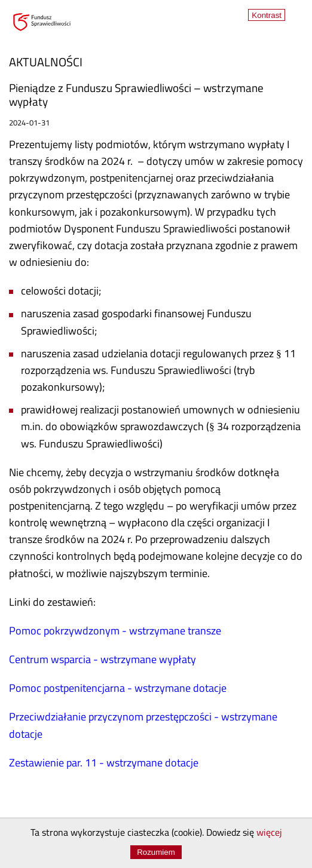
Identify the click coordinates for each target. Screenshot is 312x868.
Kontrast (267, 15)
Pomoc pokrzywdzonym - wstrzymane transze (115, 632)
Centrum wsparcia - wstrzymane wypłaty (103, 660)
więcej (269, 833)
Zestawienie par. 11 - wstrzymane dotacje (104, 764)
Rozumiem (156, 852)
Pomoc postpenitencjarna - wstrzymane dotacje (118, 689)
